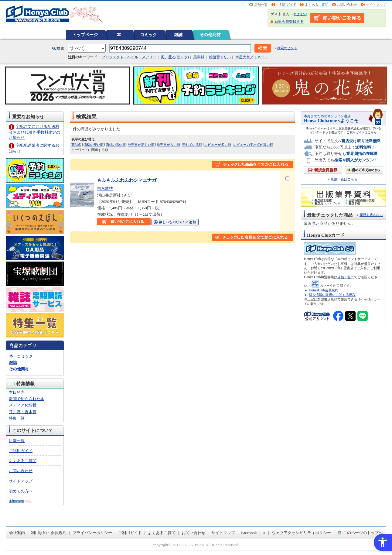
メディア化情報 (23, 405)
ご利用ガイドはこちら (362, 132)
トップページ (85, 35)
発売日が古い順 (168, 145)
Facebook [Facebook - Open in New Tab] (249, 533)
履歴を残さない (371, 215)
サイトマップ (376, 5)
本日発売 (17, 392)
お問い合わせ (347, 5)
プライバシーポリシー (92, 533)
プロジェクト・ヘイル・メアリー (129, 57)
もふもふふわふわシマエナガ (127, 180)
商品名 (76, 145)
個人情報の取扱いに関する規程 (332, 295)
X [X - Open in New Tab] (264, 533)
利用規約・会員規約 (49, 533)
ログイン (300, 14)
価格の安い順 (94, 145)
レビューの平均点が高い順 (253, 145)
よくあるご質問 (317, 5)
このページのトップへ (363, 533)
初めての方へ (21, 491)
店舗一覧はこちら (344, 179)
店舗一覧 (261, 5)
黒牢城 (199, 57)
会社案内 (17, 533)
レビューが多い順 (218, 145)
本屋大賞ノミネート (252, 57)
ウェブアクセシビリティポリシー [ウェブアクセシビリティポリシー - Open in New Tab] (301, 533)
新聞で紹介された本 (27, 399)
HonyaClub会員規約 (324, 290)
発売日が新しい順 (141, 145)
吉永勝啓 (105, 188)
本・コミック (21, 356)
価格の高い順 (116, 145)
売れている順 (192, 145)
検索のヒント (287, 48)
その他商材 (210, 35)
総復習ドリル (220, 57)
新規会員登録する (289, 22)
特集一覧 (17, 418)
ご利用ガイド (286, 5)
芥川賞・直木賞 (23, 412)
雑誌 (178, 35)
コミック (148, 35)
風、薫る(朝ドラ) (175, 57)
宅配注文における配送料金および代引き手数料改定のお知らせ (34, 132)
